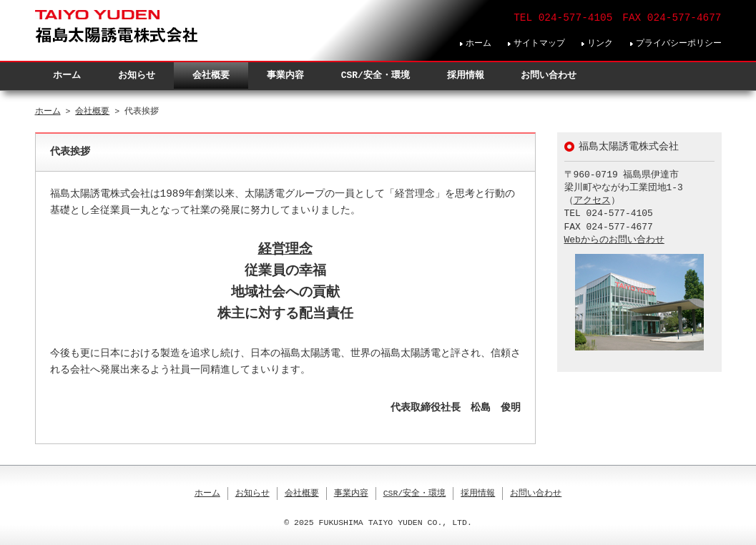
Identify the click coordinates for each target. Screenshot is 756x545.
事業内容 (285, 75)
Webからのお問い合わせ (614, 240)
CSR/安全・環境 (375, 75)
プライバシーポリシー (679, 43)
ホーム (478, 43)
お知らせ (137, 75)
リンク (600, 43)
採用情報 (466, 75)
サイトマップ (539, 43)
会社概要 (211, 75)
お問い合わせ (549, 75)
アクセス (592, 201)
